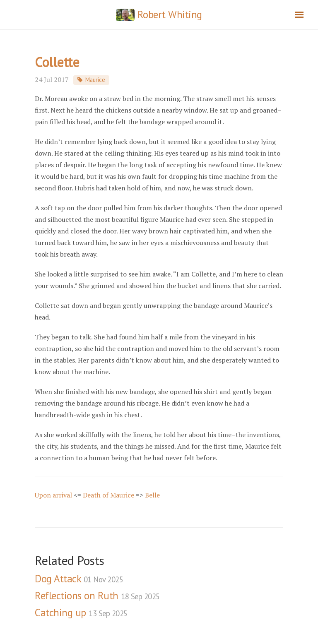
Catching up (81, 613)
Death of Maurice (108, 495)
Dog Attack (79, 579)
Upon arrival (53, 495)
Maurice (95, 80)
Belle (152, 495)
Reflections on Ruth (97, 596)
